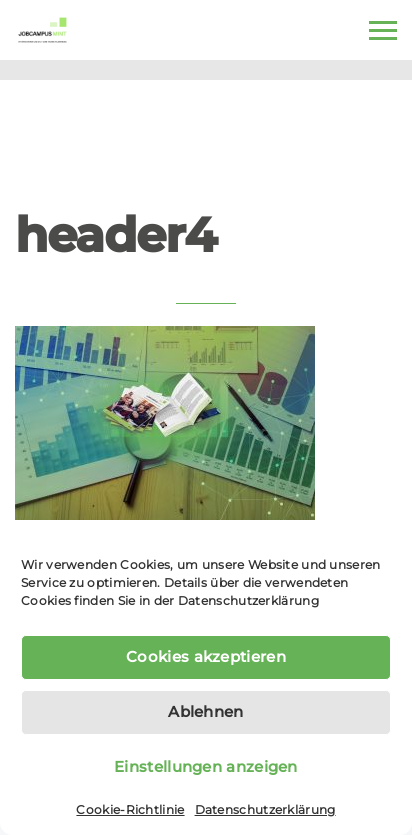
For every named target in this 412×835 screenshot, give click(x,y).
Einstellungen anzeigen (206, 766)
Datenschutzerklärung (248, 600)
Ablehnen (205, 711)
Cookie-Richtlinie (130, 809)
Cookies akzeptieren (206, 656)
